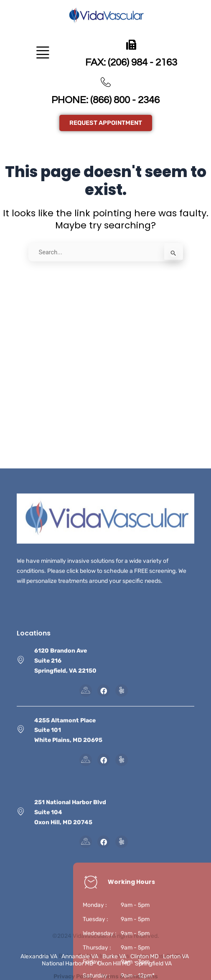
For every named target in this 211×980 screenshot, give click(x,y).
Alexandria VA (39, 957)
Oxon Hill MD (114, 964)
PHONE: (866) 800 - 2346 (105, 100)
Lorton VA (176, 957)
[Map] (86, 861)
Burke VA (114, 957)
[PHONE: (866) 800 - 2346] (106, 82)
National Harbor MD (68, 964)
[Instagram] (122, 861)
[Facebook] (104, 861)
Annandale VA (80, 957)
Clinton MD (145, 957)
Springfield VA (153, 964)
